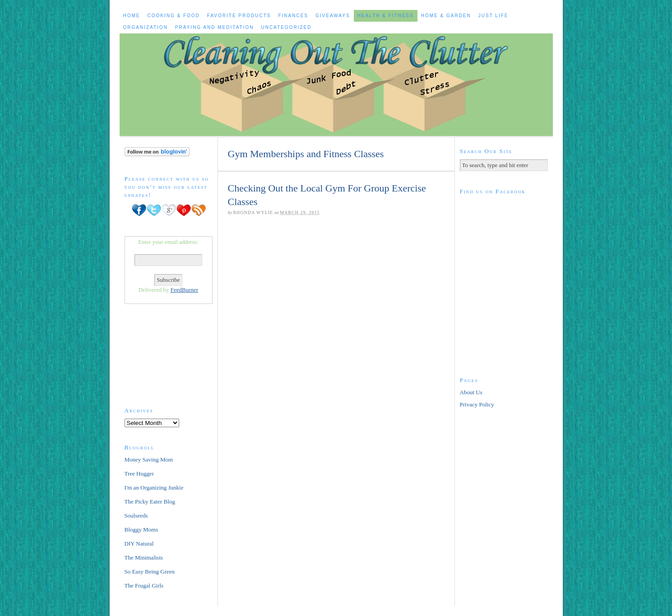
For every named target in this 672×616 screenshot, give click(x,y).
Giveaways (333, 16)
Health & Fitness (386, 16)
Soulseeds (136, 516)
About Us (471, 392)
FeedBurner (184, 290)
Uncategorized (286, 27)
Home (132, 16)
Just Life (494, 16)
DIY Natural (139, 544)
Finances (293, 16)
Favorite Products (239, 16)
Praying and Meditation (215, 27)
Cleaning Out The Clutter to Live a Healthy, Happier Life (336, 85)
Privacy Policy (477, 404)
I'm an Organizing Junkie (154, 488)
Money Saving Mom (149, 460)
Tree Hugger (139, 474)
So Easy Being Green (150, 572)
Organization (146, 27)
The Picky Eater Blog (150, 502)
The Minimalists (144, 558)
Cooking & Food (174, 16)
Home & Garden (446, 16)
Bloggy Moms (141, 530)
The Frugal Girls (144, 586)
